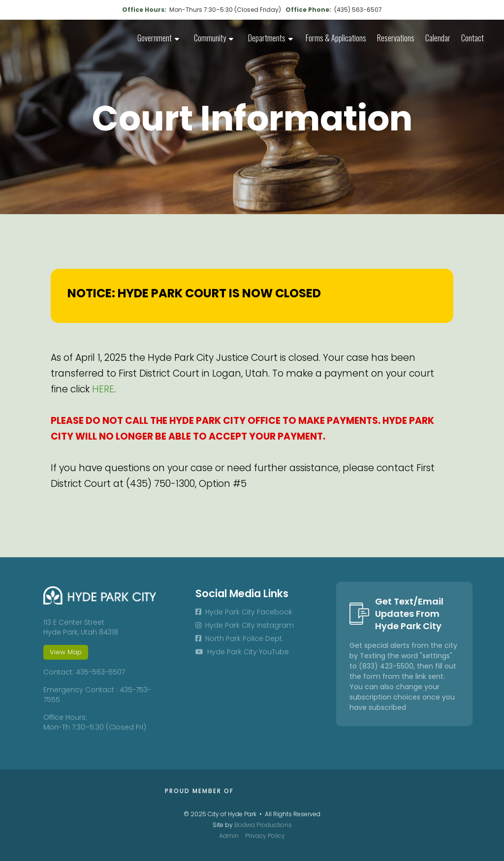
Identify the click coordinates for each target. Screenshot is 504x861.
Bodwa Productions (263, 825)
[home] (59, 34)
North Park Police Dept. (239, 638)
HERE (103, 389)
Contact (472, 38)
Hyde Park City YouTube (242, 652)
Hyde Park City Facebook (244, 612)
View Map (66, 652)
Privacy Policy (265, 836)
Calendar (438, 38)
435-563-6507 (100, 672)
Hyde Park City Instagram (245, 625)
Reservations (396, 38)
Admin (229, 836)
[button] (158, 39)
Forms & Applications (336, 38)
